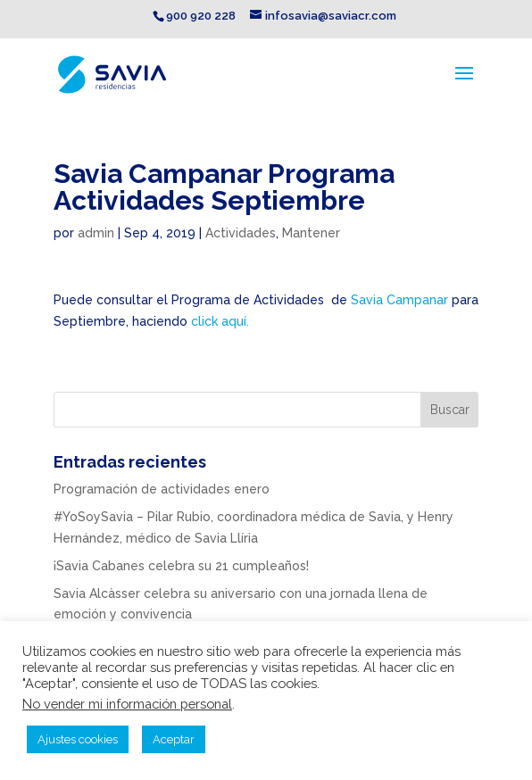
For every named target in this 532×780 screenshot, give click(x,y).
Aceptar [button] (174, 739)
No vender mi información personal (127, 704)
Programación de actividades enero (162, 489)
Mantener (311, 233)
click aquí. (220, 321)
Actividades (241, 233)
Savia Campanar (399, 300)
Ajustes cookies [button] (78, 739)
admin (96, 233)
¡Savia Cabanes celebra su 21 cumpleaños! (181, 566)
